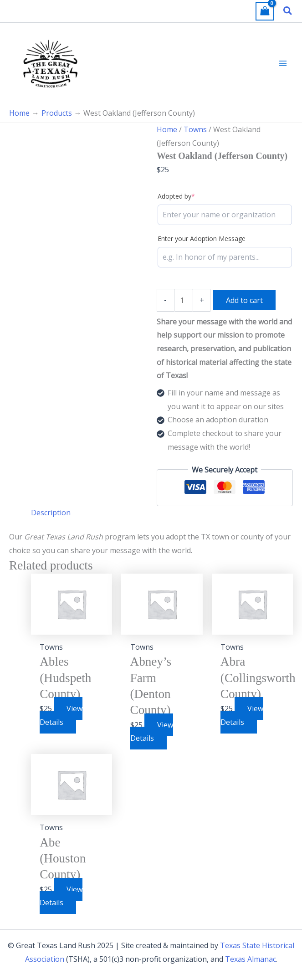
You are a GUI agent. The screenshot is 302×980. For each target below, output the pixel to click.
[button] (288, 11)
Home (167, 129)
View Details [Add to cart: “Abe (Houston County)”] (61, 896)
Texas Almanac (251, 959)
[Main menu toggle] (283, 63)
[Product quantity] (184, 300)
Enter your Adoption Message (202, 239)
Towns (195, 129)
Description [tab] (51, 513)
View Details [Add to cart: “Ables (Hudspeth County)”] (61, 715)
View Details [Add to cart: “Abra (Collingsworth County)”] (242, 715)
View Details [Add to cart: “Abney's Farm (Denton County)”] (152, 732)
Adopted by (176, 196)
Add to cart (244, 300)
